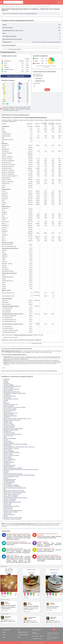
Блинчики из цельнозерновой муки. (13, 510)
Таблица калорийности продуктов (13, 7)
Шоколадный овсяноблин (10, 416)
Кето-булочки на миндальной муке (13, 434)
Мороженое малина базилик (11, 430)
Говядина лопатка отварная (11, 512)
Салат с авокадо (8, 450)
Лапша (5, 437)
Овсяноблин (7, 383)
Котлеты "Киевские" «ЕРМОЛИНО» (12, 486)
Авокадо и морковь (8, 443)
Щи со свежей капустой (10, 410)
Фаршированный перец (10, 479)
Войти (60, 2)
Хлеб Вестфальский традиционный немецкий (15, 498)
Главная (3, 7)
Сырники (6, 382)
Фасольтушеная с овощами (10, 496)
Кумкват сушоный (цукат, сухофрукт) (13, 468)
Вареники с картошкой (9, 501)
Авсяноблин (7, 417)
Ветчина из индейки (9, 451)
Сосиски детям (7, 441)
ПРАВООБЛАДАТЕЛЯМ (37, 630)
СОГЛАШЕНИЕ (35, 639)
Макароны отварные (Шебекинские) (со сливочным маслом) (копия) (21, 469)
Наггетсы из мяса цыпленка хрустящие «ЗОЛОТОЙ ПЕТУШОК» (19, 475)
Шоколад (6, 440)
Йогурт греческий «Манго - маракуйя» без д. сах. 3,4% (17, 419)
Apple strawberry (8, 484)
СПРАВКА (34, 632)
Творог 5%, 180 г (8, 412)
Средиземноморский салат (10, 413)
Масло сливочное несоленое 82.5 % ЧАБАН (14, 407)
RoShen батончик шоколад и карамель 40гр (15, 488)
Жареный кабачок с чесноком (11, 448)
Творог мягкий (7, 457)
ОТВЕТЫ (19, 637)
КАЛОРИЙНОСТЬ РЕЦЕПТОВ (23, 635)
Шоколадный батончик (10, 465)
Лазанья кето (7, 464)
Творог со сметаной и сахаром (11, 455)
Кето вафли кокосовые (9, 426)
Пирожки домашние (9, 406)
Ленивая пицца (7, 445)
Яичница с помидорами (10, 499)
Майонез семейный (9, 467)
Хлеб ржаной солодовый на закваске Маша (15, 393)
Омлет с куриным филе (9, 460)
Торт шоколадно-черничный (11, 399)
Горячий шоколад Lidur (10, 396)
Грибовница (7, 379)
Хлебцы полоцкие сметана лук (11, 506)
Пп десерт (6, 472)
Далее (47, 90)
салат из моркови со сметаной (11, 389)
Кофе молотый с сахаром (10, 409)
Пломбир (6, 400)
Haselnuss (6, 478)
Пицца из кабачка (8, 454)
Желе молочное (8, 461)
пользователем (14, 14)
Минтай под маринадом (10, 438)
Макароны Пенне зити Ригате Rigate (13, 518)
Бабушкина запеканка (9, 515)
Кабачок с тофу (7, 503)
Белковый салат (8, 431)
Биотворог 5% (7, 395)
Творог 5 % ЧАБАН (8, 390)
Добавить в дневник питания (16, 76)
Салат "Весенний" (8, 509)
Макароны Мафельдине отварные (12, 502)
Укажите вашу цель (38, 74)
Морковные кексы (8, 508)
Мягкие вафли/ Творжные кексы (12, 392)
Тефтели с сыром (8, 423)
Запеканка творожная (9, 427)
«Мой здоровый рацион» (37, 343)
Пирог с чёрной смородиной (11, 495)
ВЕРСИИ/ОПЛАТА (36, 634)
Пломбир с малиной (9, 462)
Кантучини (6, 403)
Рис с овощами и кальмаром (11, 485)
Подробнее (38, 340)
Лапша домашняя (8, 458)
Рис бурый (6, 471)
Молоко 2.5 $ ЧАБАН (9, 424)
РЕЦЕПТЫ (4, 632)
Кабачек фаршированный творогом (43, 7)
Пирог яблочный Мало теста (11, 405)
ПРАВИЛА (40, 639)
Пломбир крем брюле (9, 481)
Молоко (6, 516)
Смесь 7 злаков (7, 513)
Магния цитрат (7, 505)
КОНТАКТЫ (42, 636)
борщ (5, 402)
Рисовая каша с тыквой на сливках (12, 494)
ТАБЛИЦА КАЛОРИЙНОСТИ (23, 632)
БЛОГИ (4, 635)
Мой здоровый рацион (31, 14)
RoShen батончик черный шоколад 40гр (14, 491)
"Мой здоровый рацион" (15, 49)
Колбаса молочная (8, 436)
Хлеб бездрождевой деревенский (12, 386)
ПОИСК (19, 630)
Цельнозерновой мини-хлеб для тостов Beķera (15, 444)
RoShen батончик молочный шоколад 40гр (14, 492)
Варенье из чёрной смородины (12, 420)
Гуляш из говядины (9, 385)
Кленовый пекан (8, 421)
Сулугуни (6, 381)
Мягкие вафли (7, 397)
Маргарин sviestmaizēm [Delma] (11, 453)
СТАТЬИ (4, 637)
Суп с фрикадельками (9, 482)
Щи (4, 489)
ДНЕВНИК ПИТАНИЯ (6, 630)
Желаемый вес (36, 83)
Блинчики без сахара (9, 433)
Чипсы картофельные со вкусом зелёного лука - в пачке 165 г (19, 447)
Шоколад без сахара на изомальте (12, 519)
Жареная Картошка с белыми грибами (13, 429)
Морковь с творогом (9, 388)
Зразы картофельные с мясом (11, 477)
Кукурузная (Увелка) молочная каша (13, 474)
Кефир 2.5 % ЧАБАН (8, 414)
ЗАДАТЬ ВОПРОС (36, 636)
